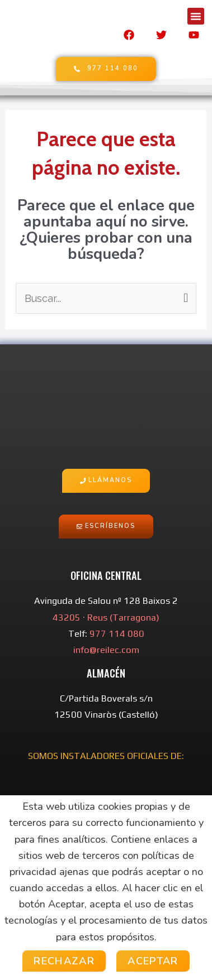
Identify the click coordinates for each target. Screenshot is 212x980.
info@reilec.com (106, 650)
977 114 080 (117, 634)
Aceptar (153, 961)
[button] (196, 16)
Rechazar (64, 961)
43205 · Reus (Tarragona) (106, 618)
